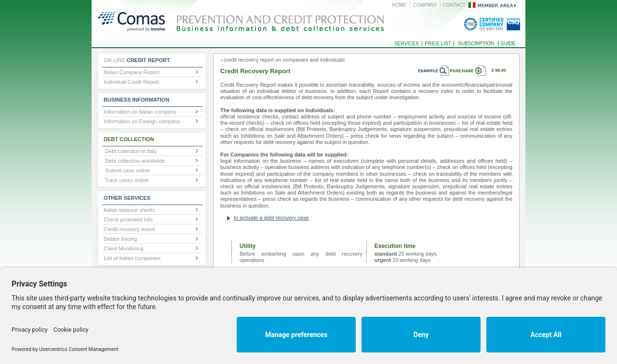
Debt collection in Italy (131, 151)
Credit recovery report (129, 229)
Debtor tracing (120, 239)
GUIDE (508, 44)
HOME (399, 5)
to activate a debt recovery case (271, 218)
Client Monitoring (124, 248)
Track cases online (127, 180)
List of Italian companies (132, 258)
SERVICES (406, 44)
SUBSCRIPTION (476, 44)
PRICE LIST (438, 44)
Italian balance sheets (129, 210)
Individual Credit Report (131, 82)
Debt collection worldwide (135, 161)
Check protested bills (128, 220)
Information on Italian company (140, 112)
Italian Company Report (132, 72)
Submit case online (127, 170)
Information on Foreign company (142, 121)
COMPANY (425, 5)
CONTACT (454, 5)
